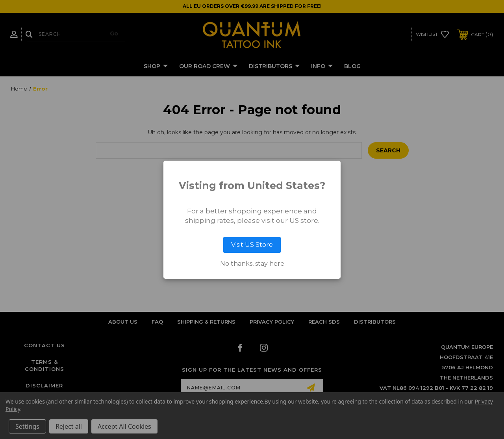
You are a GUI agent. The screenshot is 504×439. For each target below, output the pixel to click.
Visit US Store (252, 245)
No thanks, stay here (252, 264)
